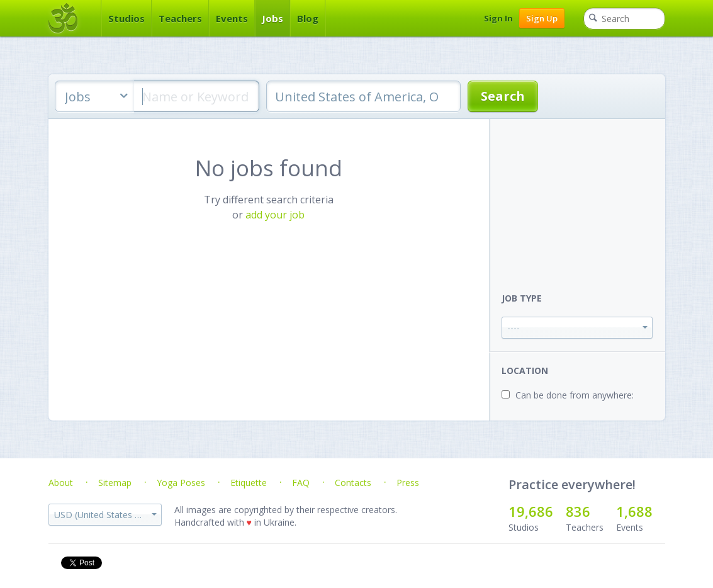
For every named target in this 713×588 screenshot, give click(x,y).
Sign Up (542, 18)
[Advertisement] (583, 198)
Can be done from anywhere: (575, 395)
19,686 (531, 511)
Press (408, 483)
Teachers (180, 18)
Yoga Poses (181, 483)
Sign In (498, 18)
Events (232, 18)
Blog (308, 18)
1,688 (634, 511)
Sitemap (115, 483)
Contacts (353, 483)
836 (578, 511)
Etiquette (249, 483)
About (61, 483)
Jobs (272, 18)
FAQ (301, 483)
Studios (126, 18)
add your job (275, 215)
